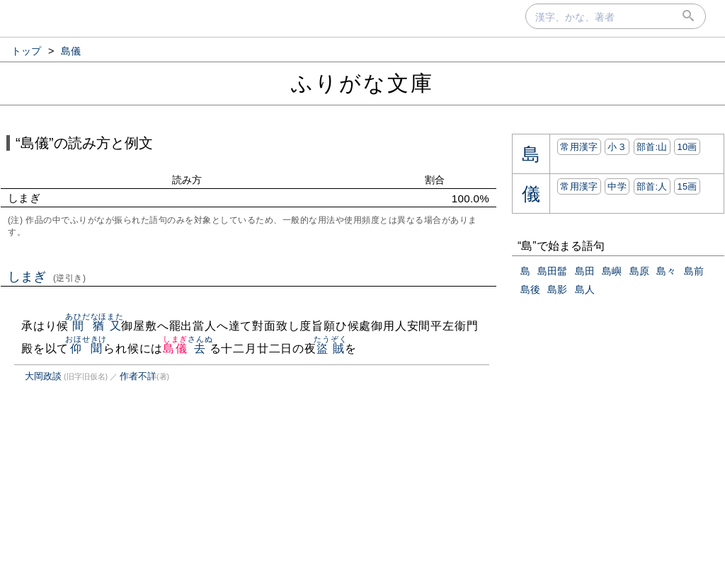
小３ (617, 147)
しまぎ (47, 277)
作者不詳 (138, 376)
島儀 (175, 348)
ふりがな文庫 (362, 83)
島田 (585, 271)
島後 (530, 289)
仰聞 (86, 348)
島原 (639, 271)
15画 (687, 186)
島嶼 (612, 271)
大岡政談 (43, 376)
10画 (687, 147)
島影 (557, 289)
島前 (694, 271)
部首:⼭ (652, 147)
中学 (617, 186)
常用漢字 (579, 147)
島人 (585, 289)
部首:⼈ (652, 186)
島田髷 (552, 271)
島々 (666, 271)
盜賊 (330, 348)
